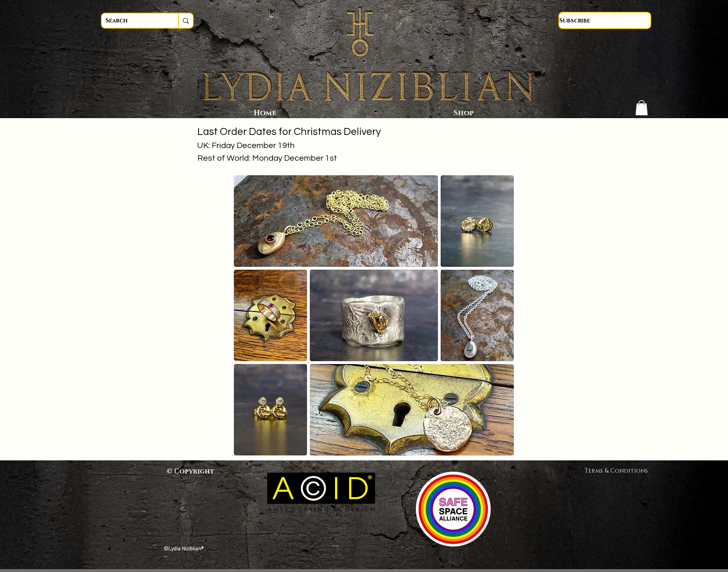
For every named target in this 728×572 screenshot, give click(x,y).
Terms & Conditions (619, 471)
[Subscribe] (605, 20)
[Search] (132, 21)
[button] (642, 108)
